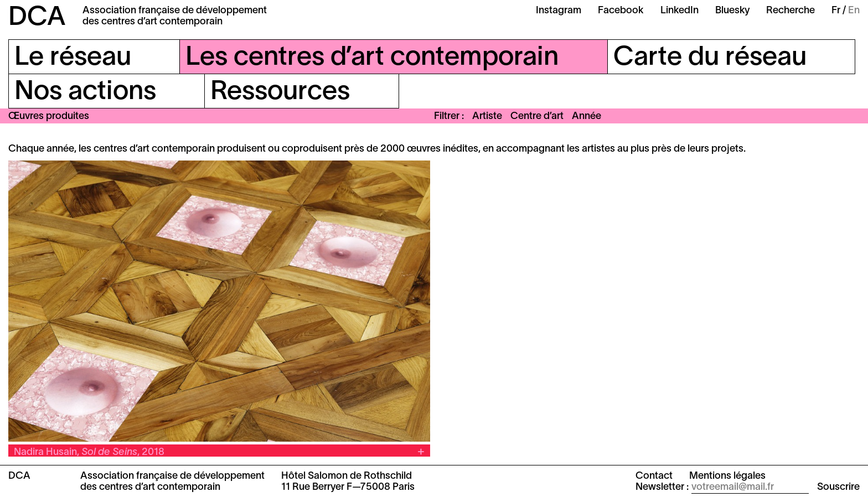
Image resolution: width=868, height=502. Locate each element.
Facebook (621, 11)
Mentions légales (727, 476)
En (854, 11)
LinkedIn (680, 11)
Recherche (790, 11)
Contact (654, 476)
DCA (37, 18)
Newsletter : (662, 487)
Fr (836, 11)
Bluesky (732, 11)
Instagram (559, 11)
